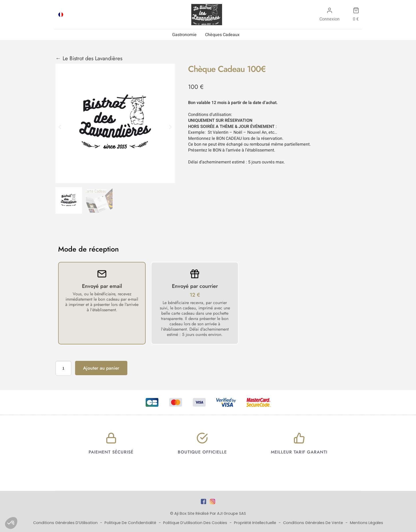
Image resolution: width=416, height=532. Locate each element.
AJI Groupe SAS (231, 513)
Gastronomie (184, 35)
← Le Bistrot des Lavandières (89, 58)
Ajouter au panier (101, 368)
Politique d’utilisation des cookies (196, 523)
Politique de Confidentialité (131, 523)
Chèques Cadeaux (222, 35)
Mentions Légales (367, 523)
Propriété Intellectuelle (256, 523)
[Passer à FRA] (61, 15)
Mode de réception (88, 249)
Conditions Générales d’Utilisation (66, 523)
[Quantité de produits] (63, 368)
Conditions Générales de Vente (314, 523)
